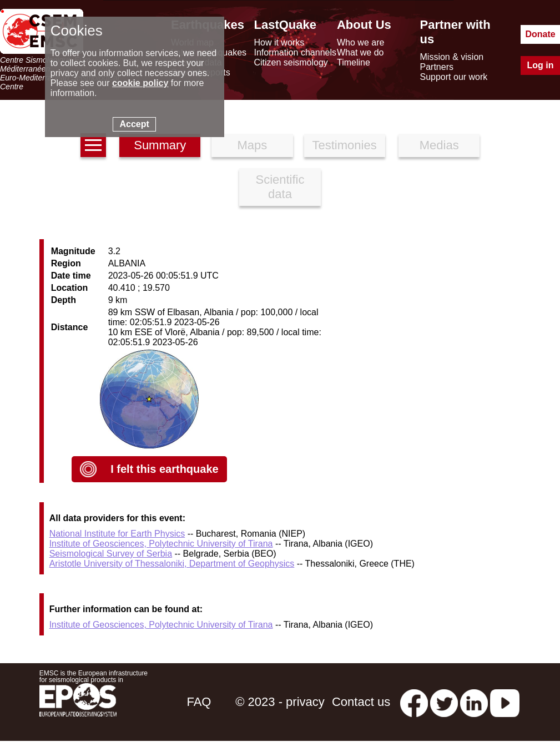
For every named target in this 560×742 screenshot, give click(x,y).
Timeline (354, 62)
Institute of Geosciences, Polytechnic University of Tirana (161, 544)
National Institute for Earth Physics (117, 534)
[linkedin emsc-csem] (474, 702)
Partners (437, 67)
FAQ (199, 702)
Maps (253, 145)
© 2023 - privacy (280, 702)
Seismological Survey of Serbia (111, 554)
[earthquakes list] (93, 145)
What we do (360, 52)
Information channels (295, 52)
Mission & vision (452, 57)
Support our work (454, 77)
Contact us (361, 702)
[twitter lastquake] (444, 702)
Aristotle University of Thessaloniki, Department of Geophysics (172, 564)
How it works (279, 42)
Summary (160, 145)
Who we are (360, 42)
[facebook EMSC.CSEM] (414, 702)
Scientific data (280, 187)
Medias (439, 145)
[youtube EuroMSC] (505, 702)
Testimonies (345, 145)
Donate (540, 34)
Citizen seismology (291, 62)
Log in (541, 65)
